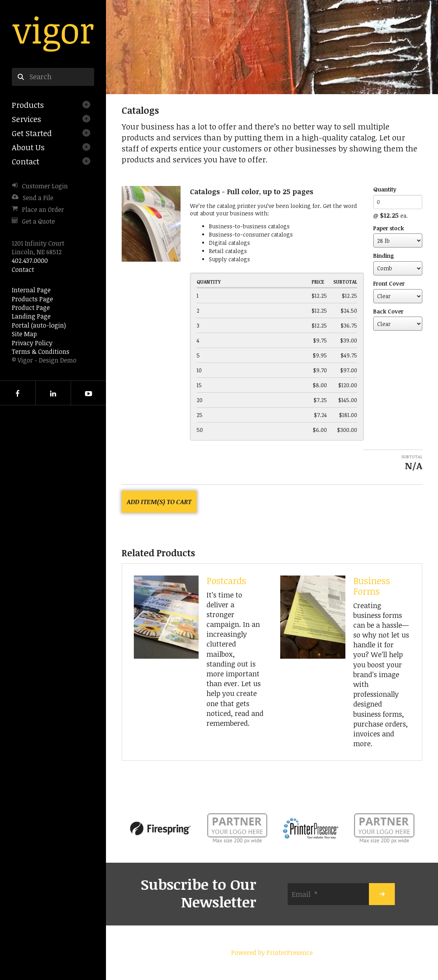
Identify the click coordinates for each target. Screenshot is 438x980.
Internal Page (31, 290)
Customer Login (45, 186)
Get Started (32, 133)
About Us (28, 147)
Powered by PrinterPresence (272, 953)
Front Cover (389, 283)
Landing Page (31, 316)
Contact (26, 161)
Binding (384, 256)
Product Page (31, 308)
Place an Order (43, 209)
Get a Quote (38, 221)
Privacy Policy (32, 343)
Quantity (385, 189)
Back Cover (388, 311)
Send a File (38, 198)
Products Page (32, 299)
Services (26, 119)
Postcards (226, 581)
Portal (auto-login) (39, 325)
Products (28, 105)
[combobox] (53, 77)
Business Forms (372, 586)
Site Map (24, 334)
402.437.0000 (30, 260)
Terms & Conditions (41, 352)
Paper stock (389, 228)
